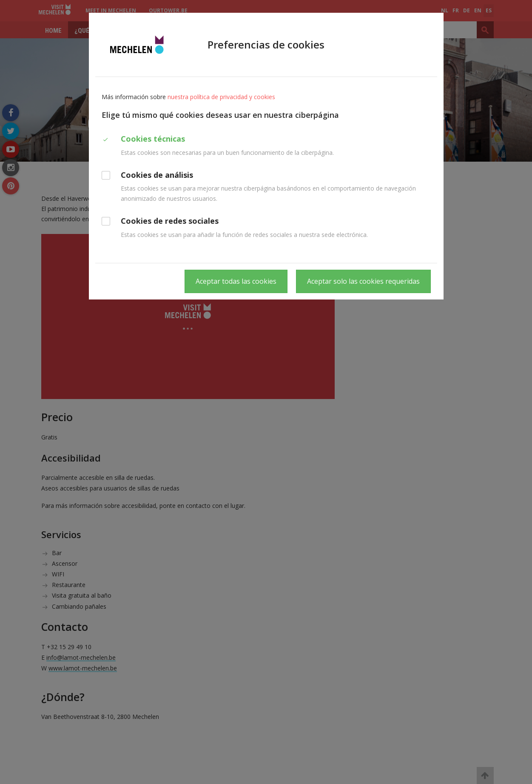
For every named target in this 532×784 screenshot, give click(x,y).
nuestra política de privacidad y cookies (221, 97)
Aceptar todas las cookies (236, 281)
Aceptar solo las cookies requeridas (363, 281)
